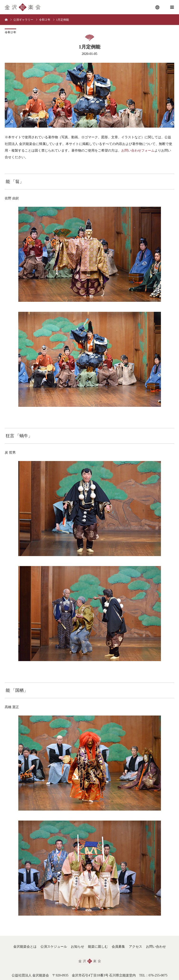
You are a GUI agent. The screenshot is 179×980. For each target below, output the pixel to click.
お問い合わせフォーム (138, 151)
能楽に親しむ (98, 947)
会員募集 (118, 947)
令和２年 (10, 32)
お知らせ (77, 947)
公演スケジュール (54, 947)
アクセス (135, 947)
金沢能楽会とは (25, 947)
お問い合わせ (156, 947)
